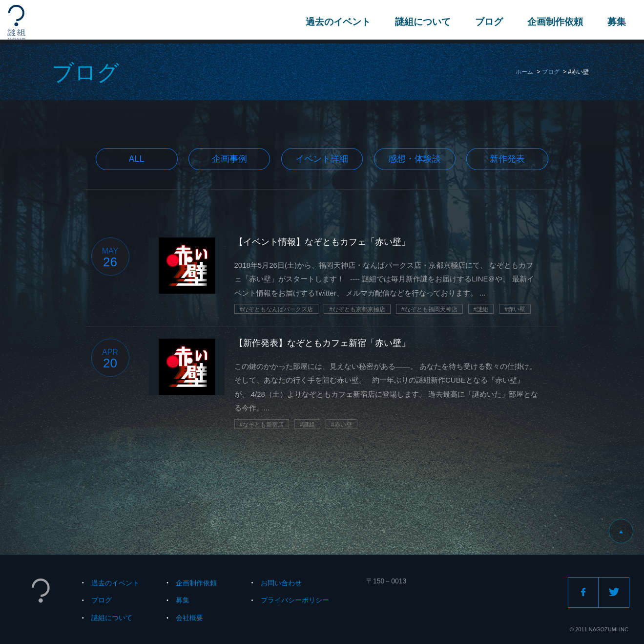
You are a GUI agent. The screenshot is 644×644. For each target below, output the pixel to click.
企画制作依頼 (554, 22)
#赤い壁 (515, 309)
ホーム (524, 72)
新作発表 (507, 159)
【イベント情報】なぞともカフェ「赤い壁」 (322, 242)
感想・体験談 (415, 159)
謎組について (421, 22)
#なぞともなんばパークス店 (277, 309)
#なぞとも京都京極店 (357, 309)
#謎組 (481, 309)
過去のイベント (337, 22)
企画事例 (229, 159)
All (137, 159)
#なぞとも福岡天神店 (429, 309)
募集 (615, 22)
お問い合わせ (281, 583)
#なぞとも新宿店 (262, 425)
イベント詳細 (322, 159)
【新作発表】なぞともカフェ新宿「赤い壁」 (322, 343)
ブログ (488, 22)
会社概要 (189, 618)
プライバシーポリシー (295, 600)
